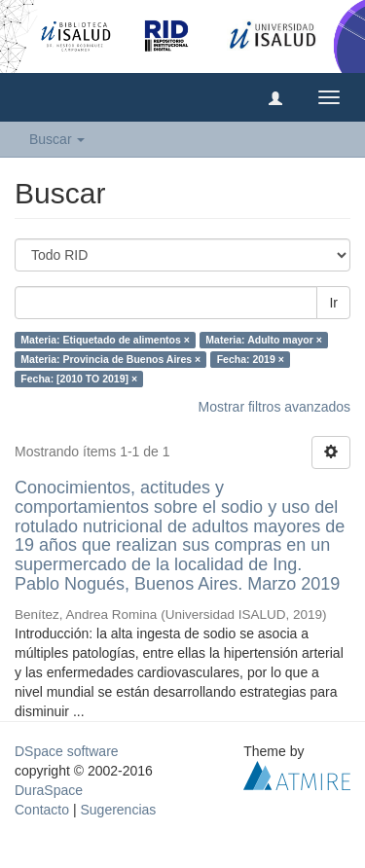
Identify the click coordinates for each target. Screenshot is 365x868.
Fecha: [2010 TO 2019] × (79, 379)
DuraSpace (49, 790)
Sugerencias (118, 810)
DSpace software (67, 751)
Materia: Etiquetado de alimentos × (105, 340)
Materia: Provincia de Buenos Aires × (110, 359)
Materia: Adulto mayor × (264, 340)
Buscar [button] (57, 139)
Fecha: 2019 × (251, 359)
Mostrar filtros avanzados (274, 407)
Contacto (42, 810)
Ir (333, 303)
